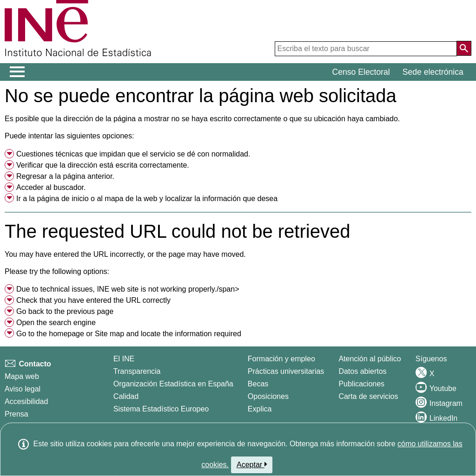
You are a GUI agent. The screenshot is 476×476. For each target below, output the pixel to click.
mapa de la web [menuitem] (131, 199)
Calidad (126, 396)
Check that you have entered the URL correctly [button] (93, 300)
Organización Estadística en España (173, 384)
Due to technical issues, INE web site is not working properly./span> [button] (128, 289)
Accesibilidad (26, 401)
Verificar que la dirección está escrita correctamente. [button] (103, 165)
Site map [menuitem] (109, 334)
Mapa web (22, 376)
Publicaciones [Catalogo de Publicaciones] (361, 384)
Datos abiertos (362, 371)
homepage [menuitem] (66, 334)
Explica (260, 409)
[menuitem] (238, 154)
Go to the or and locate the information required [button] (129, 334)
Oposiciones (268, 396)
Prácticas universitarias (286, 371)
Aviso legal (23, 389)
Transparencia (137, 371)
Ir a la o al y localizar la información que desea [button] (147, 199)
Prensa (17, 414)
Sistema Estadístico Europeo (161, 409)
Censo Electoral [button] (361, 72)
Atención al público (370, 359)
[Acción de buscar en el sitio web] (464, 48)
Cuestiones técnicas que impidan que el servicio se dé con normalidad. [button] (133, 154)
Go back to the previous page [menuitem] (65, 311)
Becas (258, 384)
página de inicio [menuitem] (63, 199)
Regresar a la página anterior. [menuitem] (65, 176)
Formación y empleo (281, 359)
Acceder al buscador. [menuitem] (51, 187)
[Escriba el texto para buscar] (366, 49)
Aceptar (252, 464)
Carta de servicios (368, 396)
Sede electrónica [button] (433, 72)
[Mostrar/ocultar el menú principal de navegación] (17, 72)
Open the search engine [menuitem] (56, 323)
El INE (124, 359)
